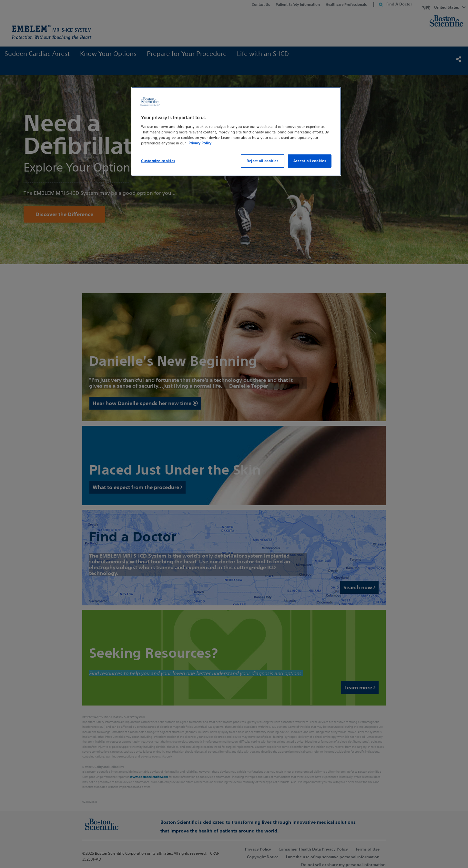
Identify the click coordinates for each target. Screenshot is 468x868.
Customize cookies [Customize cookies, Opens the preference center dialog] (158, 161)
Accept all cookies (310, 161)
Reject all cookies (262, 161)
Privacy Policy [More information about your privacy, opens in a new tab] (200, 143)
